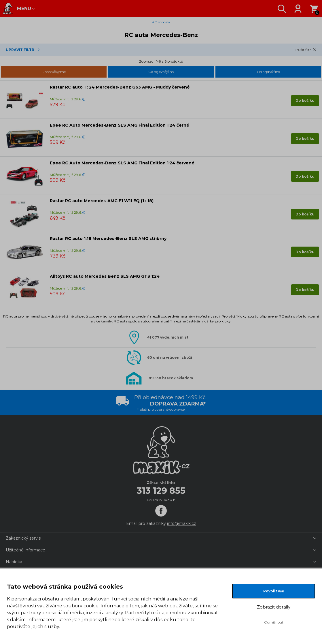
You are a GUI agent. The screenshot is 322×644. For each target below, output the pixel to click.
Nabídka (14, 562)
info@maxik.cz (182, 523)
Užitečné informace (25, 550)
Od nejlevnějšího (161, 72)
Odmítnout (274, 622)
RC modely (161, 22)
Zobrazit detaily (274, 607)
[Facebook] (161, 511)
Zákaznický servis (23, 538)
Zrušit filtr (303, 50)
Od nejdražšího (268, 72)
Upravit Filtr (20, 50)
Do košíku (305, 101)
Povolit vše (274, 591)
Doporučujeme (54, 72)
